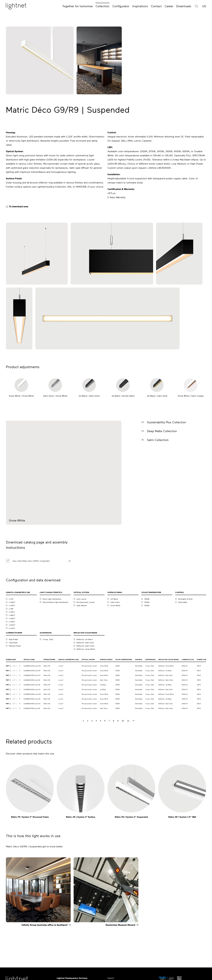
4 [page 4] (96, 721)
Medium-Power (15, 646)
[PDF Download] (8, 666)
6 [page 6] (105, 721)
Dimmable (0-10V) (185, 599)
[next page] (133, 721)
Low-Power (13, 643)
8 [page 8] (114, 721)
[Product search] (196, 6)
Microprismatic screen (86, 602)
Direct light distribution (52, 599)
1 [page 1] (83, 721)
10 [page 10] (123, 721)
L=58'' (11, 609)
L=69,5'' (12, 618)
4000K (147, 605)
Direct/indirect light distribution (56, 602)
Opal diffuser (82, 605)
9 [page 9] (118, 721)
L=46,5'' (12, 602)
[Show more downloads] (20, 666)
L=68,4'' (12, 615)
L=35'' (11, 599)
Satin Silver (115, 602)
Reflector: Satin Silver (85, 646)
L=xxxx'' (12, 628)
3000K (147, 599)
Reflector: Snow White (86, 649)
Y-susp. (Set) (48, 639)
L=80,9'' (12, 625)
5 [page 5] (100, 721)
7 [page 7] (109, 721)
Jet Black (114, 599)
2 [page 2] (88, 721)
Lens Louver (81, 599)
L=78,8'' (12, 622)
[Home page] (16, 6)
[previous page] (79, 721)
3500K (147, 602)
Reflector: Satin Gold (85, 643)
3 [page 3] (92, 721)
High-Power (13, 639)
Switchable (183, 602)
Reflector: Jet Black (85, 639)
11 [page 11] (128, 721)
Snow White (115, 605)
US (204, 6)
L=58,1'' (12, 612)
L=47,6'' (12, 605)
